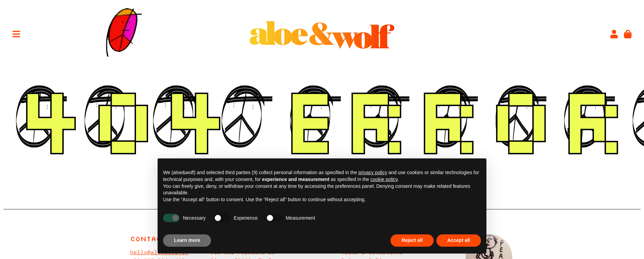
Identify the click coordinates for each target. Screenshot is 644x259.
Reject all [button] (412, 240)
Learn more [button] (187, 240)
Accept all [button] (459, 240)
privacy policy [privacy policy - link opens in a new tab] (373, 172)
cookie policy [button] (384, 179)
